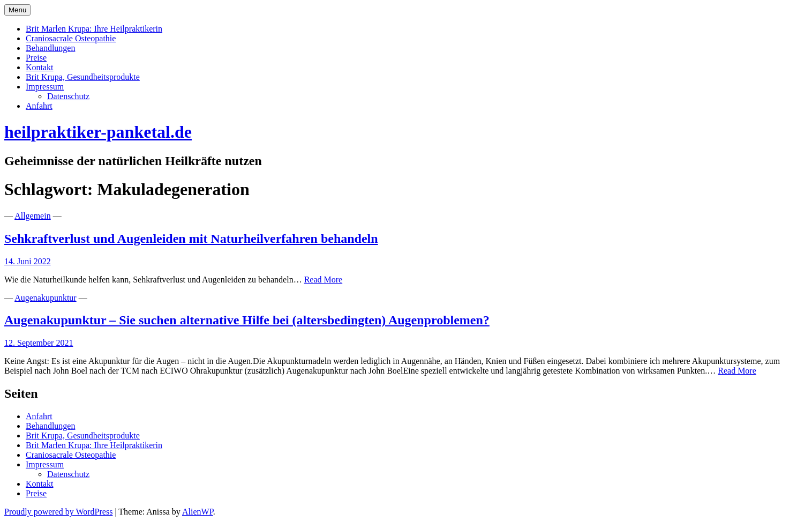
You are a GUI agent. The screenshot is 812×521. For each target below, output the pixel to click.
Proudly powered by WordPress (58, 512)
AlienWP (198, 512)
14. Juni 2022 (28, 261)
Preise (36, 58)
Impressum (45, 87)
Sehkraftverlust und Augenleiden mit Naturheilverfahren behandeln (191, 239)
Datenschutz (68, 96)
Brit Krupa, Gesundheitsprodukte (83, 77)
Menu (17, 10)
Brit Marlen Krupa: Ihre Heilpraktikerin (94, 29)
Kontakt (40, 67)
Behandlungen (50, 48)
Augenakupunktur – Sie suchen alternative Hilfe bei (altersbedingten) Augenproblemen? (247, 320)
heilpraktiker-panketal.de (98, 132)
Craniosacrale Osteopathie (71, 38)
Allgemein (33, 216)
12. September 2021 (39, 343)
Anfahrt (39, 106)
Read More (324, 280)
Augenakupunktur (46, 298)
